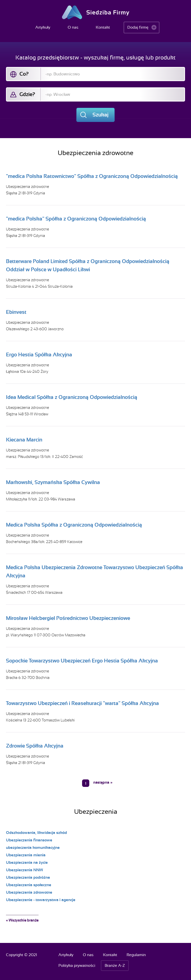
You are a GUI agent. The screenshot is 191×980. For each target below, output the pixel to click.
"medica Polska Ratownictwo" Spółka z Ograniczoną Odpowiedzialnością (92, 176)
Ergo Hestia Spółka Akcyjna (39, 355)
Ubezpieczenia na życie (27, 863)
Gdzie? (27, 94)
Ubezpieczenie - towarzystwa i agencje (41, 900)
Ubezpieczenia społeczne (29, 885)
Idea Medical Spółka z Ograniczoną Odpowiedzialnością (72, 397)
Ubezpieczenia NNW (24, 870)
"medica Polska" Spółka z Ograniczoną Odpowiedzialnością (76, 219)
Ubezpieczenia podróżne (28, 877)
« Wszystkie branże (22, 920)
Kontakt (103, 27)
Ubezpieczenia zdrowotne (27, 187)
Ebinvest (16, 312)
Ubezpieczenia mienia (26, 855)
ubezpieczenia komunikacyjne (33, 848)
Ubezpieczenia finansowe (29, 840)
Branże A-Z (115, 966)
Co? (24, 74)
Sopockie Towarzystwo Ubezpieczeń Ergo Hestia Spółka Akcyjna (82, 661)
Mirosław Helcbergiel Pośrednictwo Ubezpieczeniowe (68, 618)
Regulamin (136, 955)
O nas (73, 27)
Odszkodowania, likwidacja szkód (36, 833)
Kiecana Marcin (24, 440)
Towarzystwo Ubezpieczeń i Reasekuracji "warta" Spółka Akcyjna (82, 703)
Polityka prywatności (77, 966)
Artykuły (43, 27)
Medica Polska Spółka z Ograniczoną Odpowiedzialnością (74, 525)
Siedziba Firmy (96, 12)
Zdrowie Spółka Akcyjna (35, 746)
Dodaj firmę (138, 27)
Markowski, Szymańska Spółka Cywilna (53, 482)
